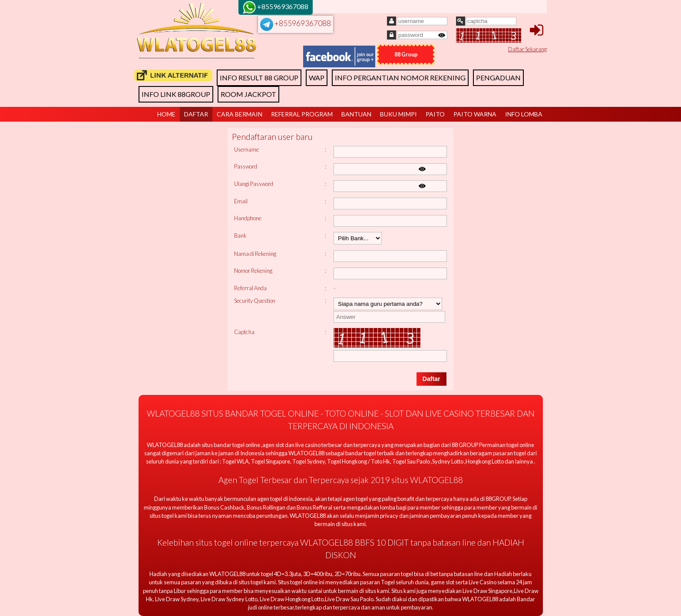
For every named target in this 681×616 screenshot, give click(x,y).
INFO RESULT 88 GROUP (259, 78)
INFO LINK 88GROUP (176, 94)
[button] (431, 379)
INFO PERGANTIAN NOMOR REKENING (400, 78)
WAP (317, 78)
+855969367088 (296, 23)
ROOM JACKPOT (248, 94)
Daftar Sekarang (527, 49)
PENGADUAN (498, 78)
